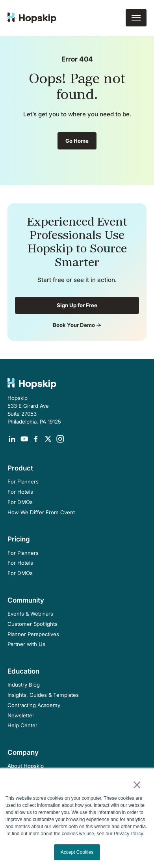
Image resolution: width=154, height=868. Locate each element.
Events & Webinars (30, 614)
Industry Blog (24, 685)
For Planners (23, 482)
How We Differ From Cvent (41, 512)
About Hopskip (26, 766)
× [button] (137, 785)
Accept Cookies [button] (77, 852)
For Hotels (20, 492)
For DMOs (20, 502)
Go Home (77, 141)
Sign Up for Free (77, 305)
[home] (32, 18)
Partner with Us (26, 644)
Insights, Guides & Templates (43, 695)
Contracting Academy (34, 705)
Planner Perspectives (33, 634)
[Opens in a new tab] (12, 439)
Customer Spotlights (32, 624)
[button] (136, 18)
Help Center (22, 725)
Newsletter (21, 715)
